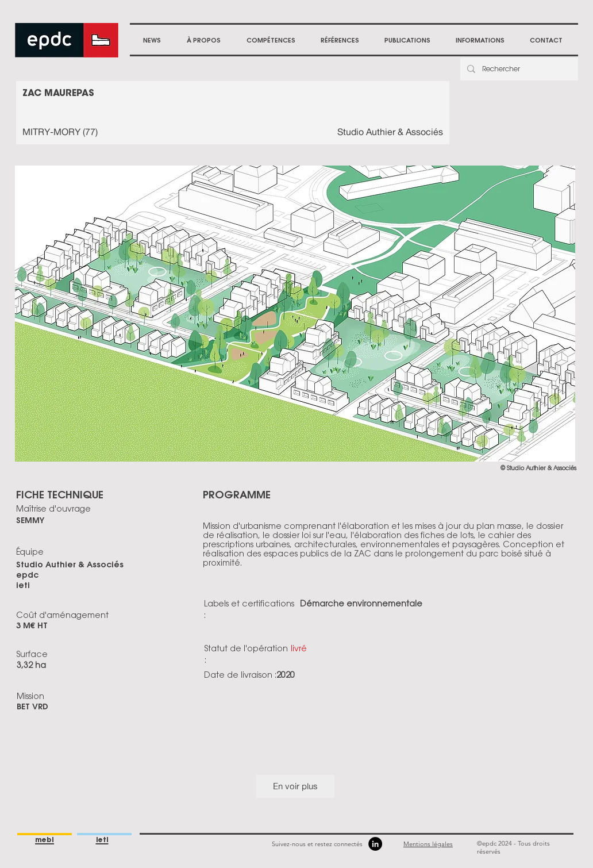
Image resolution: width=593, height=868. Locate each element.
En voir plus (295, 786)
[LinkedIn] (375, 844)
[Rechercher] (518, 69)
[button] (203, 40)
